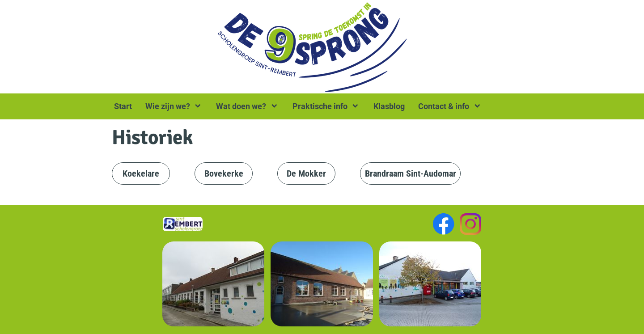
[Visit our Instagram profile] (470, 224)
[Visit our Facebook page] (444, 224)
